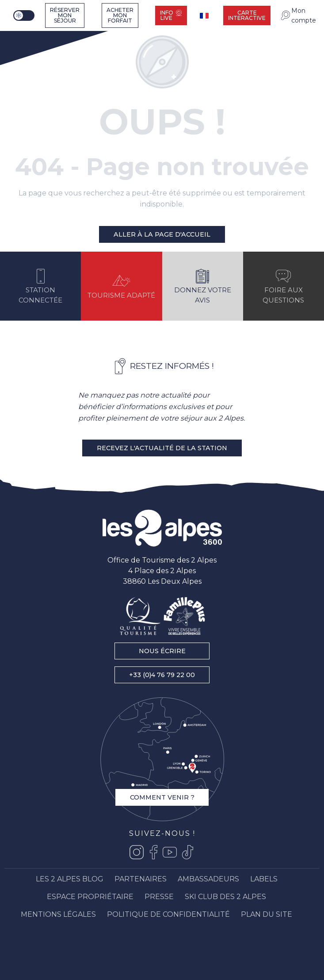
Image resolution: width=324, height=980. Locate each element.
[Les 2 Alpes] (30, 36)
